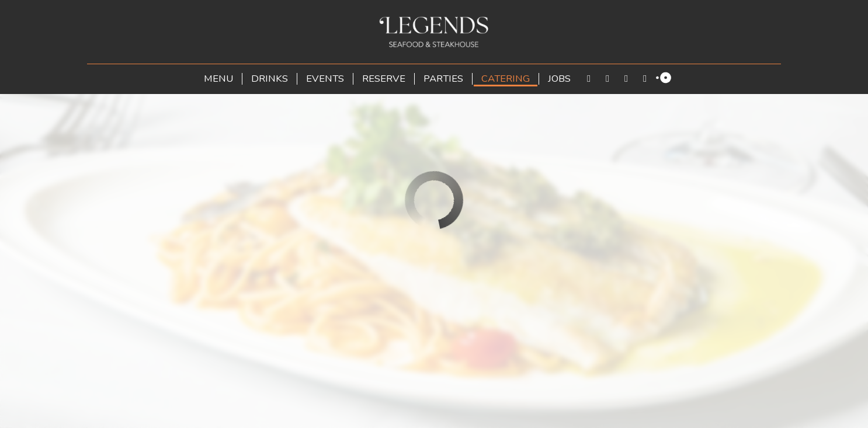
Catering (506, 79)
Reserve (384, 79)
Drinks (270, 79)
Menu (218, 79)
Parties (443, 79)
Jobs (559, 79)
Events (325, 79)
